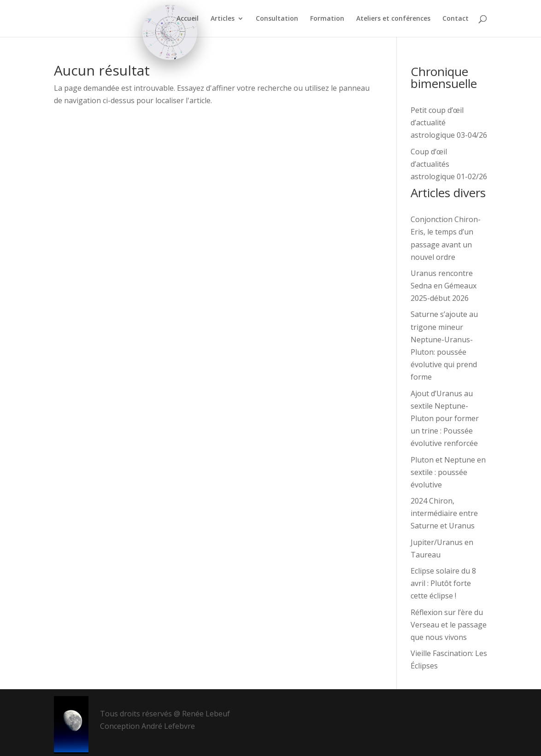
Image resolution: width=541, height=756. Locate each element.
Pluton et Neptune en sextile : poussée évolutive (448, 472)
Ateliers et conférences (393, 19)
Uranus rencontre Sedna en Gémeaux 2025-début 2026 (444, 286)
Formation (327, 19)
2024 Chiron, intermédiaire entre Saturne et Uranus (444, 513)
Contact (456, 19)
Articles (223, 19)
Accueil (188, 19)
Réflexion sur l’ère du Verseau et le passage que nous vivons (449, 625)
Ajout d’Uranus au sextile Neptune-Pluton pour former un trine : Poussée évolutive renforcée (445, 419)
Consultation (277, 19)
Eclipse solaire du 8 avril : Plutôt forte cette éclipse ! (443, 583)
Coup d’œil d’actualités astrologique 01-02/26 (449, 164)
